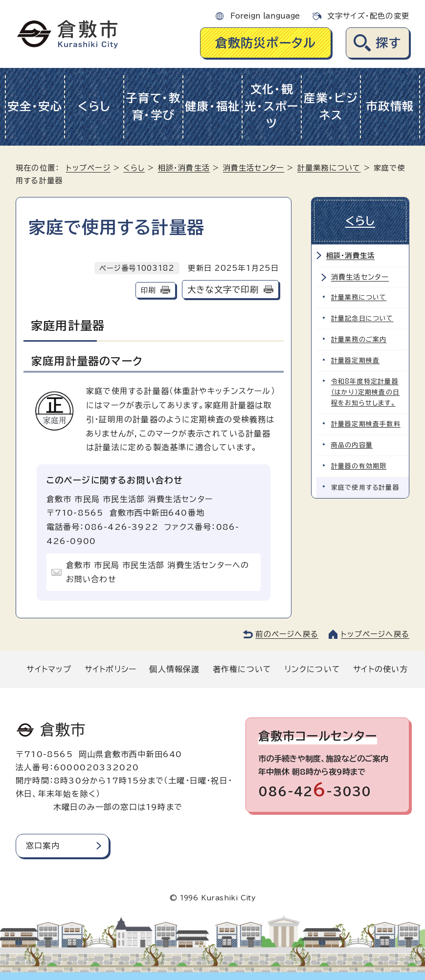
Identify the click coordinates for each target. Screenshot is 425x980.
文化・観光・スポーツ (272, 106)
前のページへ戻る (287, 634)
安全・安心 (35, 106)
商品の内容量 (352, 445)
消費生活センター (254, 168)
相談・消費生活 (184, 168)
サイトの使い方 (380, 669)
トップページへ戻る (375, 634)
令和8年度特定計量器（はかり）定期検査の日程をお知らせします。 (365, 392)
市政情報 (390, 106)
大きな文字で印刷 (223, 290)
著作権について (242, 669)
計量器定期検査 (355, 360)
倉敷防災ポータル (266, 43)
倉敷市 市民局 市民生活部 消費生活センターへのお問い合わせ (158, 572)
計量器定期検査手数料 (366, 424)
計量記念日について (362, 318)
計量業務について (329, 168)
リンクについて (313, 669)
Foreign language (265, 16)
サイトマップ (49, 669)
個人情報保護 (174, 669)
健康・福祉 (212, 106)
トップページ (88, 168)
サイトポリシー (111, 669)
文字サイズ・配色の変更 (368, 16)
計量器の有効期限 (359, 466)
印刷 (148, 290)
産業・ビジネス (331, 107)
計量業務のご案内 (359, 339)
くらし (94, 106)
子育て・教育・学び (153, 107)
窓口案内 (43, 846)
